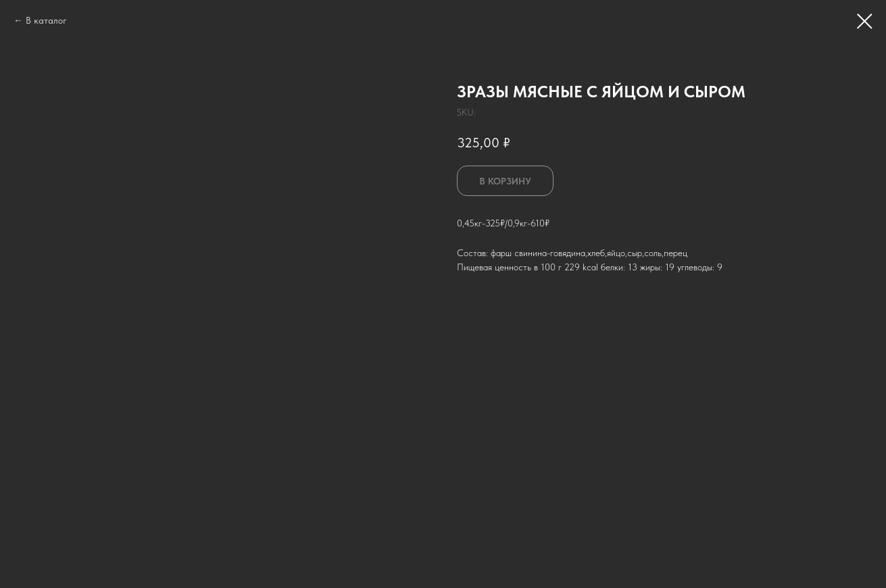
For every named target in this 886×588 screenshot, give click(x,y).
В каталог (46, 20)
